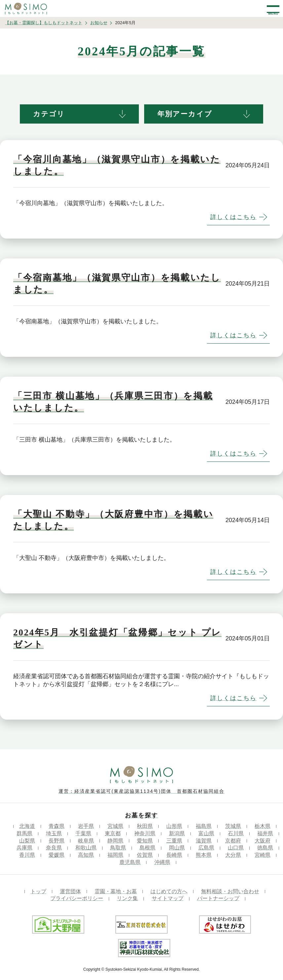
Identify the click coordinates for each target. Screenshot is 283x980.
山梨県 (27, 841)
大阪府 (263, 841)
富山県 (206, 833)
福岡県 (115, 855)
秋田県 (145, 826)
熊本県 (204, 855)
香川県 (27, 855)
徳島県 (265, 848)
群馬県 (24, 833)
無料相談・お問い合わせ (230, 891)
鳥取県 (118, 848)
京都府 (233, 841)
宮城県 (115, 826)
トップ (38, 891)
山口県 (236, 848)
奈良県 (54, 848)
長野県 (57, 841)
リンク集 (127, 898)
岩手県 (86, 826)
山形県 (174, 826)
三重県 (174, 841)
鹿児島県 (130, 862)
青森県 (57, 826)
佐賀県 (145, 855)
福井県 (265, 833)
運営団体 (70, 891)
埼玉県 (54, 833)
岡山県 (177, 848)
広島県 (206, 848)
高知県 (86, 855)
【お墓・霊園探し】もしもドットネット (44, 23)
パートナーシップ (218, 898)
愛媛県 (57, 855)
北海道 (27, 826)
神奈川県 (145, 833)
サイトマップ (168, 898)
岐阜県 (86, 841)
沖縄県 (162, 862)
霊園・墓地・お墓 (116, 891)
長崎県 (174, 855)
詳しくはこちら (233, 217)
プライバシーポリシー (77, 898)
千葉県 (83, 833)
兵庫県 (24, 848)
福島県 (204, 826)
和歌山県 (86, 848)
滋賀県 (204, 841)
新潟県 (177, 833)
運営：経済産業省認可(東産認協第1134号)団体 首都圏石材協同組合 (141, 791)
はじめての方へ (169, 891)
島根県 (147, 848)
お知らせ (99, 23)
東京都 (113, 833)
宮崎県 (263, 855)
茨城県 (233, 826)
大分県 (233, 855)
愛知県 (145, 841)
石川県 (236, 833)
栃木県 (263, 826)
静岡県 (115, 841)
